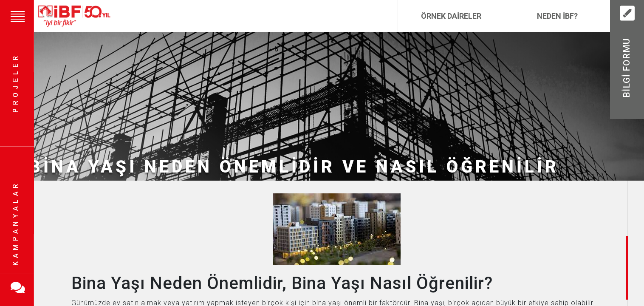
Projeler (16, 83)
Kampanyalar (16, 223)
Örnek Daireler (451, 16)
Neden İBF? (557, 16)
